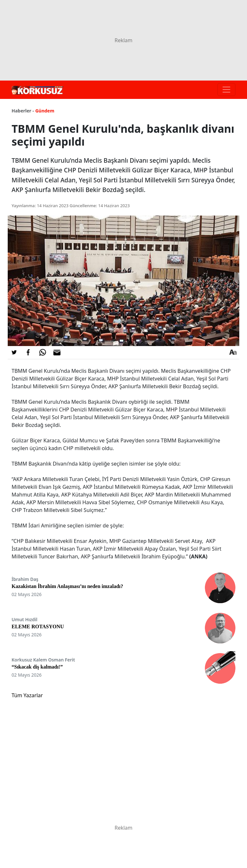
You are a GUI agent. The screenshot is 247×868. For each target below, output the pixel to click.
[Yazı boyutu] (233, 352)
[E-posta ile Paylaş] (57, 352)
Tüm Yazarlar (27, 695)
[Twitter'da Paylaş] (14, 352)
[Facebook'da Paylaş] (28, 352)
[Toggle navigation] (226, 90)
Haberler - (23, 111)
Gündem (45, 111)
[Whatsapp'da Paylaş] (42, 352)
